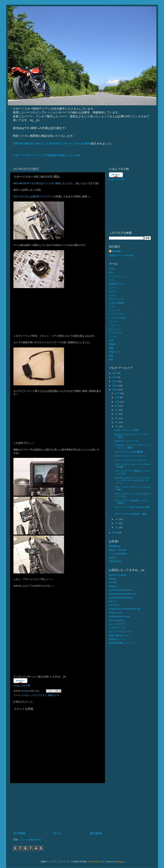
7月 (117, 414)
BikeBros (113, 586)
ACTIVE (113, 583)
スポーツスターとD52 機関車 (129, 452)
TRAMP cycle (115, 613)
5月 (117, 422)
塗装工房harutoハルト (120, 635)
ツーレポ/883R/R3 (118, 554)
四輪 (111, 348)
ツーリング (114, 310)
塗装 (111, 356)
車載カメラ (53, 695)
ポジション (114, 329)
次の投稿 (19, 833)
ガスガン (113, 288)
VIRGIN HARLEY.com (119, 616)
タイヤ (112, 307)
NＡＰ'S (113, 601)
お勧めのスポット (118, 284)
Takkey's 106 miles (118, 550)
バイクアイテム (39, 695)
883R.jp (113, 558)
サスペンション (117, 299)
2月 (117, 523)
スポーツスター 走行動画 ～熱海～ (131, 514)
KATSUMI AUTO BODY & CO (123, 594)
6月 (117, 418)
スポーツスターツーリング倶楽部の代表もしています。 (48, 155)
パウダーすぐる (117, 628)
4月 (117, 426)
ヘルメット (114, 325)
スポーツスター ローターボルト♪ (131, 460)
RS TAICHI (114, 605)
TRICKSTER (115, 561)
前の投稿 (96, 833)
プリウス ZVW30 (117, 318)
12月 (117, 393)
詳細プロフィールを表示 (121, 255)
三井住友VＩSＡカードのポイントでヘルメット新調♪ (132, 446)
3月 (117, 519)
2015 (115, 390)
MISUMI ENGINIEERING (121, 598)
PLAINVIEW (93, 862)
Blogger (121, 862)
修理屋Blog (114, 546)
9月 (117, 406)
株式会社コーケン (118, 639)
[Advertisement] (58, 807)
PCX (111, 273)
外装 (111, 341)
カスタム (26, 695)
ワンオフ (113, 337)
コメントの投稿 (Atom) (30, 840)
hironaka (117, 251)
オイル (112, 280)
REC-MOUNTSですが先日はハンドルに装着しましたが (43, 183)
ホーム (57, 833)
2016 (115, 386)
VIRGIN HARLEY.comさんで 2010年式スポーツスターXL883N (52, 144)
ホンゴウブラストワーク (121, 632)
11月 (117, 397)
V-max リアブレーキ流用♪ (127, 430)
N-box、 (113, 269)
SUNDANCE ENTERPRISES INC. (125, 609)
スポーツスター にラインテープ (130, 456)
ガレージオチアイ (118, 624)
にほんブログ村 (22, 686)
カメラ (112, 295)
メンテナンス (116, 333)
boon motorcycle (117, 620)
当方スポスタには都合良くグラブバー (34, 196)
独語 (111, 360)
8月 (117, 410)
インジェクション (118, 276)
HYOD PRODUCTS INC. (121, 590)
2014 (115, 533)
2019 (115, 373)
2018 (115, 377)
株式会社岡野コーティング (122, 643)
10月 (117, 402)
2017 (115, 381)
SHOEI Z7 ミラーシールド (127, 441)
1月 (117, 527)
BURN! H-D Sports (118, 575)
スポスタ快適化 (117, 303)
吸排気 (112, 344)
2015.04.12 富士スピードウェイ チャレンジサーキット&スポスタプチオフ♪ (132, 480)
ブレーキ (113, 322)
